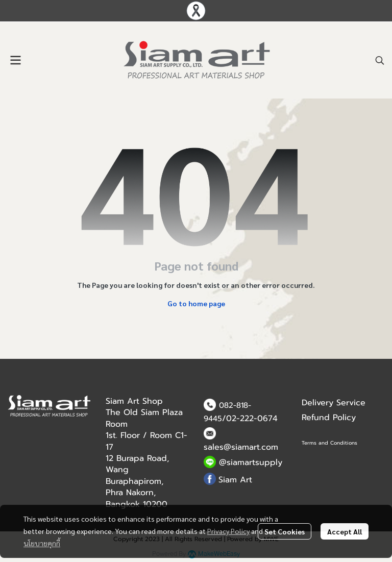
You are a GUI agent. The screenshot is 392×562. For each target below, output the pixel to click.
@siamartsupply (251, 462)
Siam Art (235, 480)
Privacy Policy (228, 531)
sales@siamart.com (241, 447)
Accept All (345, 531)
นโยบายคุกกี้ (42, 543)
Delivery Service (334, 403)
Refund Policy (329, 418)
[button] (380, 60)
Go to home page (196, 303)
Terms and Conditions (329, 443)
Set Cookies (285, 531)
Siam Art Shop (134, 401)
